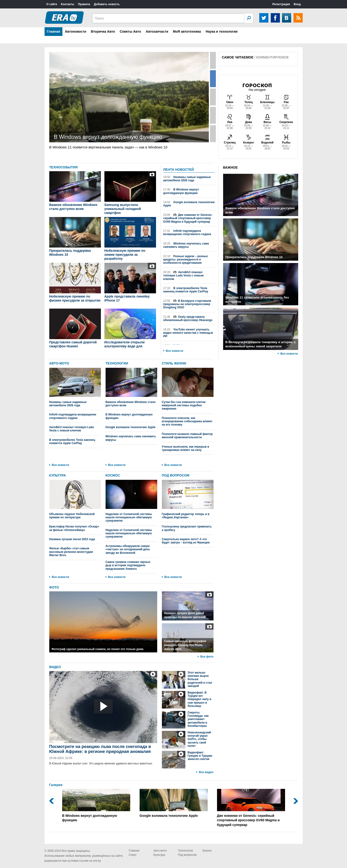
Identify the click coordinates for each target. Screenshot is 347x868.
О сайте (52, 4)
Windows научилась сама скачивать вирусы (186, 245)
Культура (159, 855)
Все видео (206, 772)
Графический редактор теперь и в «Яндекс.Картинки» (188, 499)
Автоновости (75, 31)
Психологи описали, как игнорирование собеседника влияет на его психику (187, 421)
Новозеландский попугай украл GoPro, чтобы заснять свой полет (199, 739)
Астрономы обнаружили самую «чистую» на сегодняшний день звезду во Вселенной (128, 549)
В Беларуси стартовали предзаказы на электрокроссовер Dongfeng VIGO (187, 304)
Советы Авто (130, 31)
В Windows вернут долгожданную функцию (181, 191)
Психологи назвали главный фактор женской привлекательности (187, 436)
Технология (186, 851)
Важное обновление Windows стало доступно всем (73, 207)
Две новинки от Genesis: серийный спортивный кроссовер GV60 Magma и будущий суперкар (188, 218)
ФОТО (54, 587)
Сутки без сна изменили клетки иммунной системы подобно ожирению (188, 389)
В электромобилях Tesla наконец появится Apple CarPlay (186, 290)
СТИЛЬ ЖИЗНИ (174, 363)
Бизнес (207, 851)
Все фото (207, 657)
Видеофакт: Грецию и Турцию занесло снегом (200, 756)
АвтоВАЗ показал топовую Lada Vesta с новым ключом (183, 276)
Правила (84, 4)
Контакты (68, 4)
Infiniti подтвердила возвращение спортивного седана (187, 232)
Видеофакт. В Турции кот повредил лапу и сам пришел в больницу (200, 699)
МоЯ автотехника (187, 31)
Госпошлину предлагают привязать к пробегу (187, 528)
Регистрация (281, 4)
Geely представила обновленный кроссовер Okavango (188, 318)
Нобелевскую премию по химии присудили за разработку (125, 255)
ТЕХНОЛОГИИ (117, 363)
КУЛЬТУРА (58, 475)
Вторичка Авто (103, 31)
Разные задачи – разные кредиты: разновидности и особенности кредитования (186, 260)
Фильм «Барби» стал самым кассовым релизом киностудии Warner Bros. (71, 552)
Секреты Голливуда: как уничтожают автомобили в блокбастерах (198, 719)
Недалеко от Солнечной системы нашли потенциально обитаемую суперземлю (131, 501)
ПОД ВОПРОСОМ (176, 475)
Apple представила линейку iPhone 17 (127, 298)
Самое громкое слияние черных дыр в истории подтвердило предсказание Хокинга (128, 565)
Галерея (56, 785)
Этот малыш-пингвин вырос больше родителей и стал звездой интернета (200, 681)
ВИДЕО (55, 667)
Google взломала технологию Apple (189, 204)
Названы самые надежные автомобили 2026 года (187, 179)
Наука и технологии (221, 31)
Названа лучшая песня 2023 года (72, 539)
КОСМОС (113, 475)
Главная (54, 31)
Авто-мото (160, 851)
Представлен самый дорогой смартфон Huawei (73, 344)
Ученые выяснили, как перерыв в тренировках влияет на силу (186, 448)
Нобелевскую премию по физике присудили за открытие (75, 298)
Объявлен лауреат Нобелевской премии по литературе (75, 499)
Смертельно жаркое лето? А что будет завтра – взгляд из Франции (186, 541)
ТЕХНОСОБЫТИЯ (63, 167)
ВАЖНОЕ (231, 167)
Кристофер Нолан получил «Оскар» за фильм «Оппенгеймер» (74, 528)
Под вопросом (187, 855)
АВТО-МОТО (59, 363)
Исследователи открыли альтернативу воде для (125, 344)
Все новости (175, 351)
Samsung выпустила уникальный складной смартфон (123, 209)
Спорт (133, 855)
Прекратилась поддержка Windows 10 (70, 253)
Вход (297, 4)
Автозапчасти (157, 31)
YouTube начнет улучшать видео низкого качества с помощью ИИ (188, 333)
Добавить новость (107, 4)
